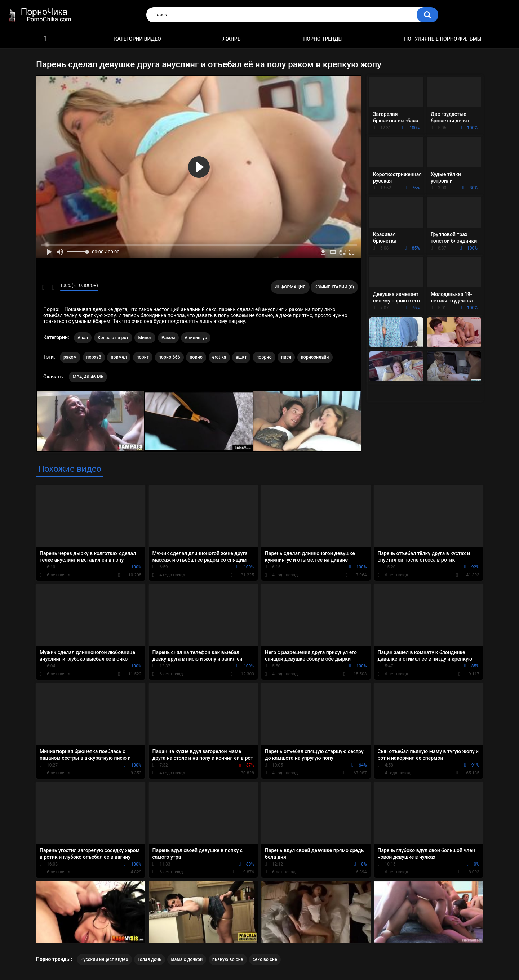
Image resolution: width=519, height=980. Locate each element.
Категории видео (138, 39)
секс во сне (265, 959)
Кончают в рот (113, 338)
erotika (219, 357)
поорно (264, 357)
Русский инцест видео (104, 959)
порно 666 (169, 357)
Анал (83, 338)
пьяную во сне (228, 959)
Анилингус (196, 338)
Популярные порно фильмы (443, 39)
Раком (168, 338)
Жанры (232, 39)
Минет (145, 338)
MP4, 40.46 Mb (88, 377)
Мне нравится (43, 287)
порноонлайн (315, 357)
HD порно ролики (45, 39)
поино (196, 357)
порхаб (94, 357)
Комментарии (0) (334, 287)
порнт (143, 357)
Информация (290, 287)
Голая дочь (150, 959)
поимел (119, 357)
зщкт (241, 357)
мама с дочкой (187, 959)
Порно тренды (323, 39)
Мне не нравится (53, 287)
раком (70, 357)
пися (286, 357)
